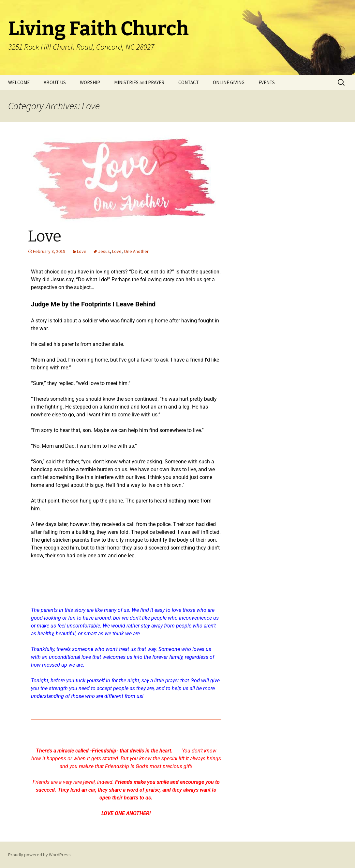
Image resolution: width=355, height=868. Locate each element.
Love (44, 236)
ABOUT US (55, 82)
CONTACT (189, 82)
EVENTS (267, 82)
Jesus (104, 251)
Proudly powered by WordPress (39, 855)
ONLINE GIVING (229, 82)
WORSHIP (90, 82)
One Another (136, 251)
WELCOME (19, 82)
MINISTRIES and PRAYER (139, 82)
